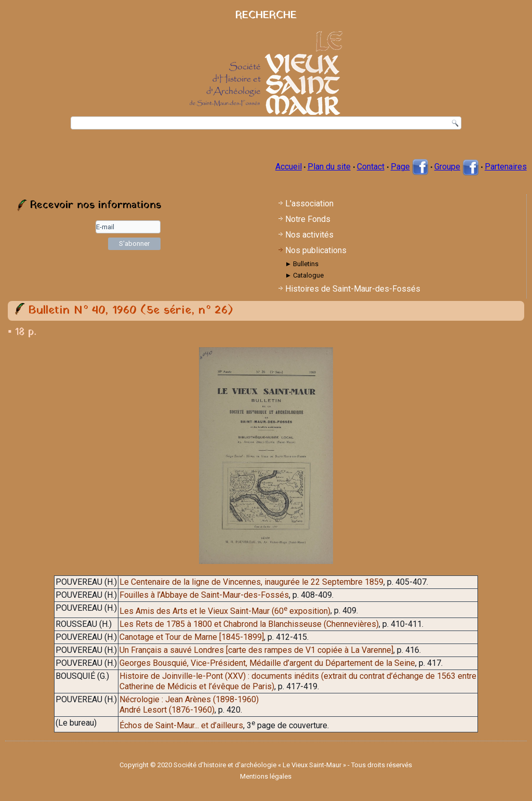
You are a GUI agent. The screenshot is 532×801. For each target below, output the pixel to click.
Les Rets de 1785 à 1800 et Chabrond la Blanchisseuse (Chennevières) (249, 624)
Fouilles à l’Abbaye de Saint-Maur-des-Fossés (204, 595)
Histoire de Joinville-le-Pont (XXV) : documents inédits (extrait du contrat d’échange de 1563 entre (298, 676)
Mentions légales (266, 776)
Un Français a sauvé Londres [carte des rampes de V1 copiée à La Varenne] (256, 650)
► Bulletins (302, 264)
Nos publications (316, 250)
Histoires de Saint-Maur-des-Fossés (353, 289)
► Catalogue (304, 275)
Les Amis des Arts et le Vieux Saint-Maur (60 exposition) (225, 611)
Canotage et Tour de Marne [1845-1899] (192, 637)
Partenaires (506, 167)
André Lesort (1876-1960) (167, 710)
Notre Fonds (308, 219)
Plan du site (329, 167)
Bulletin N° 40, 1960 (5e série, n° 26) (131, 311)
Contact (371, 167)
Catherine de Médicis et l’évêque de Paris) (197, 686)
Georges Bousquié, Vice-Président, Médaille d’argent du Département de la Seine (267, 663)
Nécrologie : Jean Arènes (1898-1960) (189, 699)
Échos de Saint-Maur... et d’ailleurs (181, 725)
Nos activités (309, 235)
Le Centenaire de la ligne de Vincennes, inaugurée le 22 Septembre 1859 (251, 582)
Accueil (289, 167)
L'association (309, 203)
